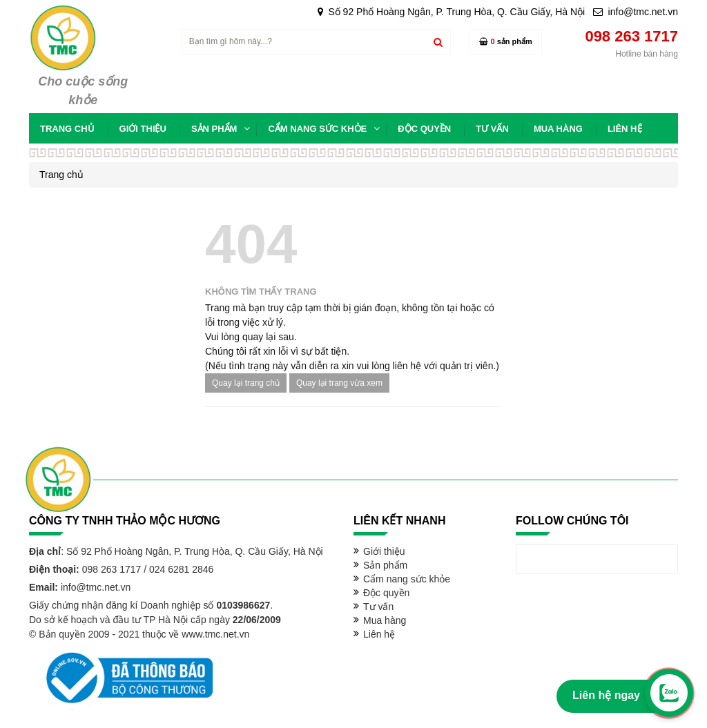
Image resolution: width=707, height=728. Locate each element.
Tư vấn (378, 607)
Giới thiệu (384, 551)
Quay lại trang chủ (246, 383)
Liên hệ (379, 634)
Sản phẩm (385, 565)
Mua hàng (385, 620)
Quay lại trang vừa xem (339, 383)
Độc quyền (386, 593)
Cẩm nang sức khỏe (407, 579)
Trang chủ (61, 175)
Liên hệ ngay (606, 695)
